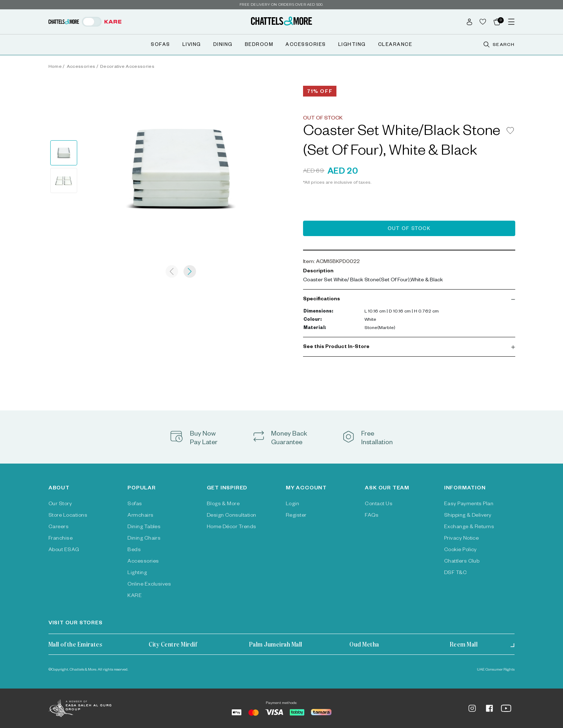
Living (192, 45)
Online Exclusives (149, 585)
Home (55, 67)
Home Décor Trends (232, 527)
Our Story (60, 504)
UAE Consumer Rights (496, 670)
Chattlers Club (462, 562)
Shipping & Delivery (468, 516)
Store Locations (68, 516)
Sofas (160, 45)
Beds (134, 550)
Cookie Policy (460, 550)
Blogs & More (223, 504)
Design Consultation (232, 516)
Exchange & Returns (469, 527)
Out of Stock (409, 229)
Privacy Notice (462, 539)
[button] (409, 300)
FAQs (372, 516)
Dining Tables (144, 527)
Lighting (352, 45)
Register (296, 516)
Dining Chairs (144, 539)
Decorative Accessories (127, 67)
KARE (135, 596)
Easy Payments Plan (469, 504)
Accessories (306, 45)
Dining (223, 45)
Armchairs (140, 516)
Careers (59, 527)
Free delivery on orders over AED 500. (281, 4)
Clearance (395, 45)
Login (292, 504)
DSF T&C (455, 573)
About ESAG (64, 550)
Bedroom (259, 45)
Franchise (61, 539)
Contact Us (379, 504)
